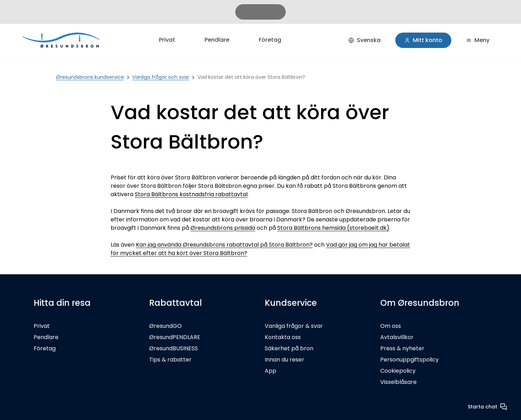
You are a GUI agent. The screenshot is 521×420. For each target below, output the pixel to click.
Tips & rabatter (170, 360)
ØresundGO (165, 326)
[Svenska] (364, 40)
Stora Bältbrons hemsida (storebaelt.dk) (333, 228)
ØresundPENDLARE (175, 337)
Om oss (391, 326)
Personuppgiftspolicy (409, 360)
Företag (270, 40)
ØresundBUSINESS (173, 348)
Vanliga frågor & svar (294, 326)
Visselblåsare (398, 382)
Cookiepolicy (398, 371)
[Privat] (62, 40)
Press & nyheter (402, 348)
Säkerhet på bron (289, 348)
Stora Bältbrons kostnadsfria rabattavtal (191, 194)
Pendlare (217, 40)
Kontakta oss (283, 337)
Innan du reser (284, 360)
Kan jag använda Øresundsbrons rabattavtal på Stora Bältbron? (224, 245)
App (270, 371)
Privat (167, 40)
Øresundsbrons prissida (223, 228)
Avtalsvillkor (397, 337)
